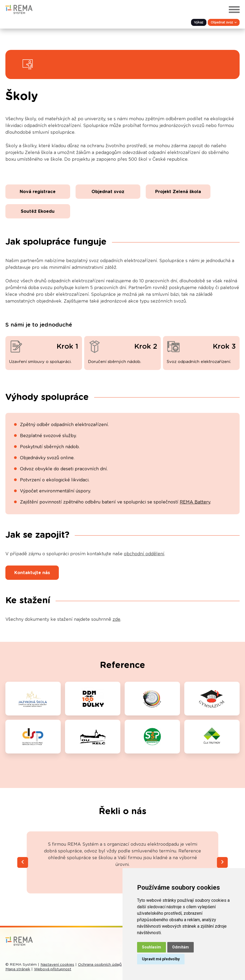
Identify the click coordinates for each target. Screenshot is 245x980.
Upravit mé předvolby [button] (161, 959)
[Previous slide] (23, 862)
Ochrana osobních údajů (100, 965)
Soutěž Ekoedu (38, 211)
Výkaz (199, 22)
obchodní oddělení (144, 554)
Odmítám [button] (181, 947)
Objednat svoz (108, 192)
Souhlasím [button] (152, 947)
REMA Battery (195, 502)
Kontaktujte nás (32, 573)
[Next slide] (222, 862)
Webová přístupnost (53, 969)
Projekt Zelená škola (178, 192)
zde (116, 619)
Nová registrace (38, 192)
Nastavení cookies (57, 965)
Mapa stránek (18, 969)
